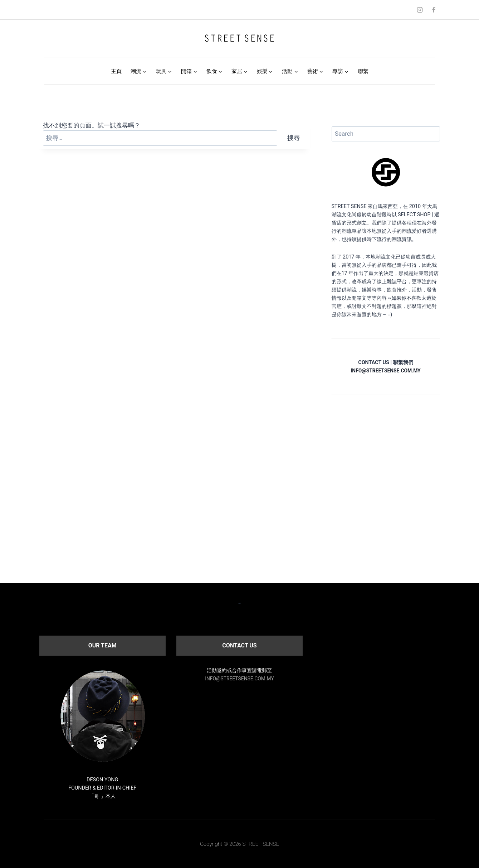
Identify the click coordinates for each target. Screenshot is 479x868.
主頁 (116, 71)
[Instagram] (420, 10)
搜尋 (294, 138)
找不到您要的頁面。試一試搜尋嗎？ (92, 125)
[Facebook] (434, 10)
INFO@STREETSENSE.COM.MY (239, 679)
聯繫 (363, 71)
